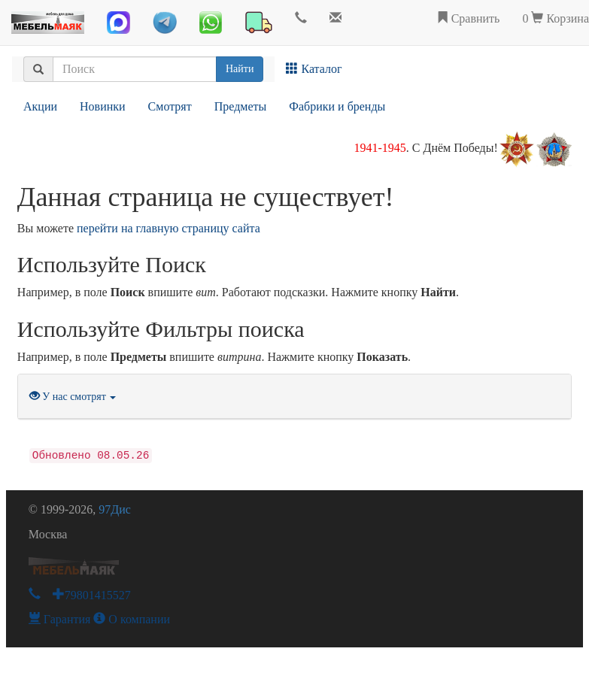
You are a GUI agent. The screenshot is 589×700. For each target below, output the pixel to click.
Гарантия (60, 619)
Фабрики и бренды (337, 106)
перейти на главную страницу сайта (169, 228)
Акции (40, 106)
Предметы (241, 106)
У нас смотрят (73, 397)
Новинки (103, 106)
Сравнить (468, 18)
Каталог (314, 69)
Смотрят (170, 106)
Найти (240, 69)
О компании (132, 619)
